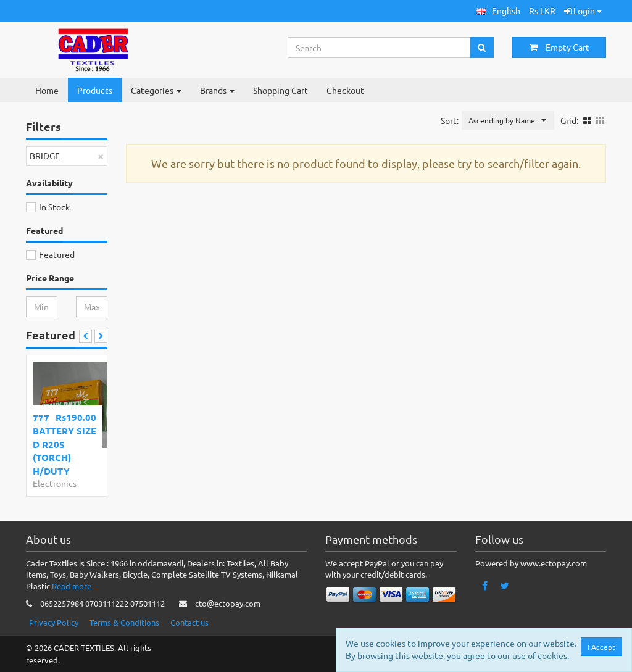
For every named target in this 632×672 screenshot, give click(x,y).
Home (47, 90)
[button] (498, 11)
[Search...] (379, 48)
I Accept (604, 647)
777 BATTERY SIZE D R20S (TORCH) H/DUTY (64, 444)
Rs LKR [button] (542, 10)
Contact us (189, 622)
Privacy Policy (54, 622)
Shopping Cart (281, 90)
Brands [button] (217, 90)
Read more (72, 586)
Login (583, 10)
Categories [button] (156, 90)
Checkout (345, 90)
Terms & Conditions (124, 622)
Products (95, 90)
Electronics (55, 483)
